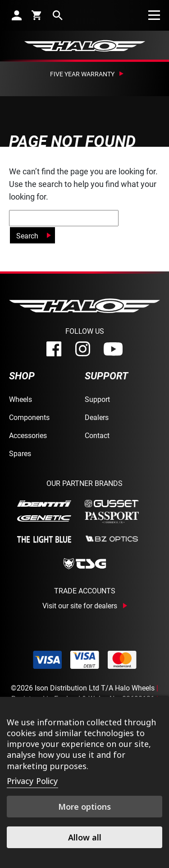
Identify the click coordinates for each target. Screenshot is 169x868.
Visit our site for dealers (80, 606)
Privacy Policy (32, 781)
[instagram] (83, 349)
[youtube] (113, 349)
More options (84, 807)
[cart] (37, 15)
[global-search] (64, 218)
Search (27, 236)
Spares (20, 453)
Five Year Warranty (82, 74)
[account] (17, 15)
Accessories (28, 435)
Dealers (97, 417)
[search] (58, 15)
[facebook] (54, 349)
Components (29, 417)
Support (97, 399)
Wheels (21, 399)
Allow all (85, 837)
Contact (97, 435)
